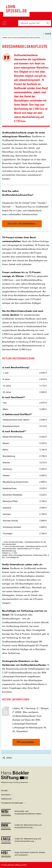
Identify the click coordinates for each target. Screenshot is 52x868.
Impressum (6, 795)
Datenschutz (6, 799)
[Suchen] (48, 23)
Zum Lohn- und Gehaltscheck (21, 223)
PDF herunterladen (25, 743)
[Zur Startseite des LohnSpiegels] (16, 11)
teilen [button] (7, 758)
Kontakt (4, 791)
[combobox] (31, 23)
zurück (48, 34)
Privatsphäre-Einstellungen (12, 803)
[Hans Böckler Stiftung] (15, 782)
